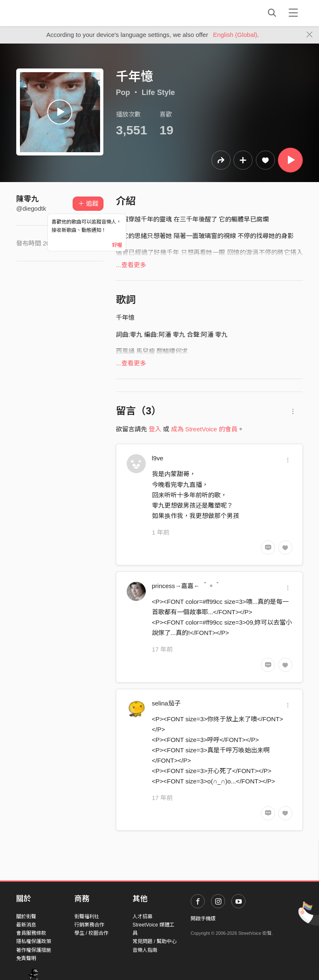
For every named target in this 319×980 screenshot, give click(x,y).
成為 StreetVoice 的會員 (204, 429)
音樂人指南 (145, 950)
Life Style (158, 92)
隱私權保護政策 (34, 941)
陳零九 (27, 199)
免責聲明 (26, 958)
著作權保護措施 (34, 950)
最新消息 (26, 925)
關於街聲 (26, 917)
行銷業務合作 (89, 925)
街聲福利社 (87, 917)
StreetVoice (50, 13)
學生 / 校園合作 (91, 933)
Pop (123, 92)
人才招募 (142, 917)
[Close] (310, 35)
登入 (155, 429)
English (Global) (235, 35)
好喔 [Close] (117, 245)
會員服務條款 (31, 933)
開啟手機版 (203, 919)
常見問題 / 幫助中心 (155, 941)
